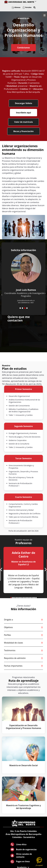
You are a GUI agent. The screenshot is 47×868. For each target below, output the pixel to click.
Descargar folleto (23, 103)
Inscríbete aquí (23, 113)
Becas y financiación (24, 131)
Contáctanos (23, 48)
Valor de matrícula (24, 122)
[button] (34, 7)
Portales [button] (27, 7)
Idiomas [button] (16, 7)
